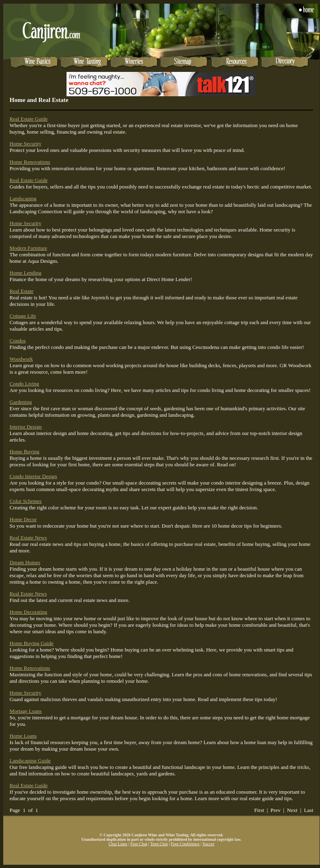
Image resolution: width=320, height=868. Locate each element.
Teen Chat (159, 844)
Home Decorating (29, 612)
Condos (18, 341)
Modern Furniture (29, 248)
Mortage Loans (26, 711)
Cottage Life (23, 316)
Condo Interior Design (33, 476)
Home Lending (26, 273)
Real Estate (22, 291)
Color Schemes (26, 501)
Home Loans (23, 736)
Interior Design (26, 427)
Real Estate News (28, 538)
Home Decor (23, 519)
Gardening (21, 402)
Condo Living (25, 384)
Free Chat (139, 844)
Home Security (26, 144)
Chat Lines (118, 844)
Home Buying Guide (32, 643)
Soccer (208, 844)
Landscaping (23, 198)
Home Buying (25, 451)
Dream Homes (25, 562)
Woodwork (21, 359)
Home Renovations (30, 162)
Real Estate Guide (29, 119)
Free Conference (185, 844)
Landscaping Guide (30, 761)
